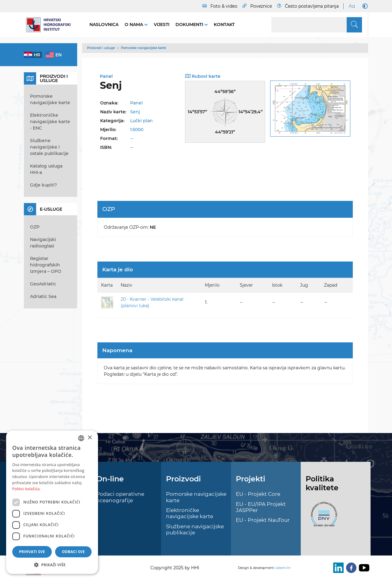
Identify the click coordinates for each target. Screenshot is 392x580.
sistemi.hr (283, 568)
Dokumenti (190, 24)
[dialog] (52, 502)
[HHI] (51, 25)
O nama (134, 24)
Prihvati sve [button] (32, 552)
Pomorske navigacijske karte (143, 48)
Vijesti (162, 24)
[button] (52, 565)
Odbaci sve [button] (73, 552)
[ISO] (322, 518)
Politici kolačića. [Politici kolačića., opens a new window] (26, 489)
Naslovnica (104, 24)
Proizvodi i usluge (101, 48)
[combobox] (81, 438)
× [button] (90, 438)
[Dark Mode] (364, 6)
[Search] (317, 25)
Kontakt (224, 24)
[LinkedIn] (337, 568)
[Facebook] (350, 568)
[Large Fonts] (352, 6)
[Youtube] (363, 568)
